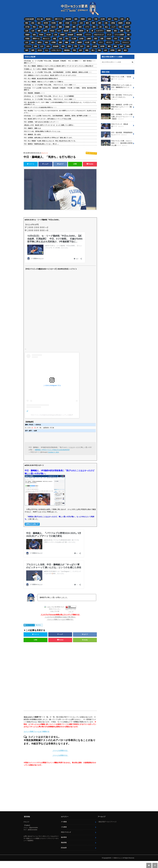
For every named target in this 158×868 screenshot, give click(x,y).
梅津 (95, 22)
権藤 (68, 40)
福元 (118, 30)
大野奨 (114, 47)
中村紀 (27, 37)
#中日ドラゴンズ (48, 447)
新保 (130, 44)
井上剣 (49, 33)
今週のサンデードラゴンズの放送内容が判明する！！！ (40, 105)
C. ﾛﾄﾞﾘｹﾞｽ (102, 30)
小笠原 (68, 22)
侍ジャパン (47, 37)
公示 (42, 44)
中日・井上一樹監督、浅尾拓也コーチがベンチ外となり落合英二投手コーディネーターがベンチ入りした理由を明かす (59, 63)
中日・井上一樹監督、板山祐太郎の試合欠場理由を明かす (41, 76)
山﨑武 (90, 37)
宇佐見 (53, 30)
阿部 (88, 47)
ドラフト (89, 33)
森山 (33, 40)
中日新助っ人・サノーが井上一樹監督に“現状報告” (39, 66)
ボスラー (111, 40)
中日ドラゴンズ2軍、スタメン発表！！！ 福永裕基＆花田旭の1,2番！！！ (116, 138)
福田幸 (82, 30)
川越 (96, 40)
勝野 (75, 26)
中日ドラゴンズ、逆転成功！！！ (117, 121)
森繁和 (81, 40)
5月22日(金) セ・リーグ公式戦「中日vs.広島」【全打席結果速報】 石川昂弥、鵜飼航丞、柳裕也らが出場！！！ (58, 69)
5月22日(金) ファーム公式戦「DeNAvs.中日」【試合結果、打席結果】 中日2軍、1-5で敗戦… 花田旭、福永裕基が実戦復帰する (60, 86)
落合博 (67, 30)
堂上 (95, 47)
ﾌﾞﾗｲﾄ (76, 22)
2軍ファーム (59, 19)
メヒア (115, 26)
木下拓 (27, 26)
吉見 (61, 37)
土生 (27, 40)
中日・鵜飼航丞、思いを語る (32, 132)
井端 (55, 37)
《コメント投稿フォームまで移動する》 (60, 617)
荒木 (68, 37)
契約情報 (81, 33)
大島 (108, 22)
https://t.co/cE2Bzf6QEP (62, 447)
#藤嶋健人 (38, 447)
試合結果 (72, 33)
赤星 (121, 47)
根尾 (77, 19)
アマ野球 (64, 819)
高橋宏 (84, 19)
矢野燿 (96, 44)
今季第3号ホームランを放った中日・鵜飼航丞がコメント (116, 84)
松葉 (122, 26)
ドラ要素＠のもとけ (117, 855)
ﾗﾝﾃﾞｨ (119, 40)
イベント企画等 (121, 33)
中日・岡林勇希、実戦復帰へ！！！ (34, 90)
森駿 (124, 30)
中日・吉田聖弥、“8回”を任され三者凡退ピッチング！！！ (41, 119)
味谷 (47, 40)
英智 (70, 44)
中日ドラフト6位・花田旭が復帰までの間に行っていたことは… (43, 129)
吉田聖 (104, 44)
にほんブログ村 (55, 609)
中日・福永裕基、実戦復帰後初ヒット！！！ (117, 129)
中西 (97, 19)
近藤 (130, 37)
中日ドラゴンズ (100, 33)
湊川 (128, 47)
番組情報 (69, 19)
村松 (33, 22)
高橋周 (123, 22)
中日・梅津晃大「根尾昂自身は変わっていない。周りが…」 (42, 141)
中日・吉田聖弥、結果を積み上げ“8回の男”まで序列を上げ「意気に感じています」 (48, 135)
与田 (89, 44)
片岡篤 (54, 40)
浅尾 (36, 44)
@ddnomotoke (33, 827)
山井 (107, 47)
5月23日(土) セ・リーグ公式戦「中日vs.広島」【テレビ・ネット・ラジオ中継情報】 (49, 93)
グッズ (111, 33)
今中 (118, 37)
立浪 (124, 19)
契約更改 (68, 47)
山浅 (27, 30)
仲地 (41, 26)
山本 (33, 30)
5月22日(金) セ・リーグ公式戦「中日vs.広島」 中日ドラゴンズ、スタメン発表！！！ (50, 82)
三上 (47, 47)
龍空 (89, 22)
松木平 (129, 26)
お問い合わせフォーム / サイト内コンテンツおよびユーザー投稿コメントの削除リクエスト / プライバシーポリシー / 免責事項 (41, 836)
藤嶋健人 (39, 622)
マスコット (128, 40)
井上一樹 (40, 19)
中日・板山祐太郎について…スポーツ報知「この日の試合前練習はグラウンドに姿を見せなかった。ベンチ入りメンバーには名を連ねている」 (60, 101)
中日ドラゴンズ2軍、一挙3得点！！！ (115, 76)
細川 (111, 19)
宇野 (77, 44)
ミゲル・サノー (57, 47)
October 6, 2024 (53, 449)
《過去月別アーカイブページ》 (107, 819)
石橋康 (68, 26)
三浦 (56, 33)
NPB (49, 44)
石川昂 (104, 19)
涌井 (102, 22)
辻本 (83, 22)
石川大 (40, 47)
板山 (108, 26)
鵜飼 (61, 22)
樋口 (131, 33)
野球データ (36, 37)
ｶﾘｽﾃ (60, 30)
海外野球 (64, 834)
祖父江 (54, 26)
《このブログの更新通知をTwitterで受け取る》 (60, 614)
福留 (61, 40)
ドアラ (89, 26)
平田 (75, 47)
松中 (83, 44)
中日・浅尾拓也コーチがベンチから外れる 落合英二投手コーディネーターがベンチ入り (50, 73)
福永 (39, 22)
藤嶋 (61, 26)
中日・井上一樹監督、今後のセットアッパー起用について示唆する (44, 79)
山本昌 (82, 37)
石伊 (130, 30)
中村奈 (41, 33)
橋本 (82, 26)
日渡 (124, 37)
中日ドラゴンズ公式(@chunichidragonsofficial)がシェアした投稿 (51, 412)
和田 (97, 37)
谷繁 (103, 37)
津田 (47, 26)
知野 (46, 30)
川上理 (89, 40)
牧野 (33, 47)
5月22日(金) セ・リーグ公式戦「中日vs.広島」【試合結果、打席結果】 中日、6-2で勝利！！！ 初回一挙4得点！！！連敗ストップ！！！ (60, 59)
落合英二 (49, 19)
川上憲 (75, 37)
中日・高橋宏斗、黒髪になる (32, 125)
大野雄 (115, 22)
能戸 (124, 44)
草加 (34, 26)
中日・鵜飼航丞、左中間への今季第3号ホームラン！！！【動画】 (117, 102)
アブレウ (28, 44)
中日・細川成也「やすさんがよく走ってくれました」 (117, 93)
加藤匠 (75, 30)
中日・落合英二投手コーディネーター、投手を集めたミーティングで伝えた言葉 (47, 116)
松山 (118, 19)
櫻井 (111, 44)
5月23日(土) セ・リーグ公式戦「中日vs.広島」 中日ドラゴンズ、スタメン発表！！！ (50, 96)
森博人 (40, 40)
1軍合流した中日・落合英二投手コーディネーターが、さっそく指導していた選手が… (49, 122)
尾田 (96, 26)
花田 (27, 47)
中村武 (111, 37)
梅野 (39, 30)
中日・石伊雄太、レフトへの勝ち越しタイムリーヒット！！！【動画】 (117, 112)
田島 (101, 47)
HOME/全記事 (30, 19)
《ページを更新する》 (60, 748)
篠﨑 (117, 44)
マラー (103, 40)
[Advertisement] (44, 673)
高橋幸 (27, 33)
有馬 (34, 33)
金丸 (91, 19)
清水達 (130, 22)
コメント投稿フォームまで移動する (36, 729)
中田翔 (54, 22)
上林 (102, 26)
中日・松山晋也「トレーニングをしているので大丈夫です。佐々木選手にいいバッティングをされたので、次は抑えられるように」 (60, 109)
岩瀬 (74, 40)
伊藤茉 (63, 33)
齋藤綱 (111, 30)
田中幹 (47, 22)
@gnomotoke (34, 825)
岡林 (27, 22)
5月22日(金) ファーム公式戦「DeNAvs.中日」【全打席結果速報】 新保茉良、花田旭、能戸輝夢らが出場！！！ (57, 113)
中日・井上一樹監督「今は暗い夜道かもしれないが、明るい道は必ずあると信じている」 (50, 138)
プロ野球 (64, 824)
